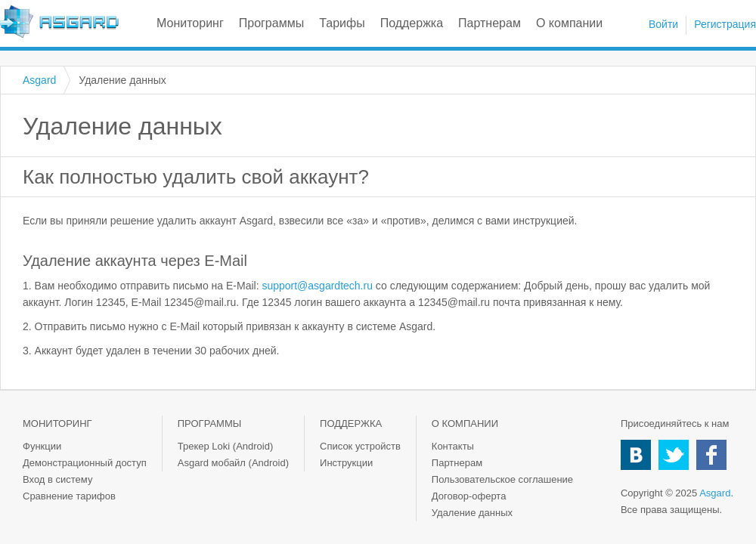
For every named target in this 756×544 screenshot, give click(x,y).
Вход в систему (57, 479)
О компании (569, 23)
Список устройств (360, 446)
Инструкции (346, 463)
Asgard (59, 22)
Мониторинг (190, 23)
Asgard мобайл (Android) (233, 463)
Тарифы (342, 23)
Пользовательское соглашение (502, 479)
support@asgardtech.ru (317, 286)
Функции (42, 446)
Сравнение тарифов (69, 496)
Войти (663, 24)
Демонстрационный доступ (85, 463)
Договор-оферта (469, 496)
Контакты (453, 446)
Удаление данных (472, 513)
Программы (271, 23)
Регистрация (725, 24)
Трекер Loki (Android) (226, 446)
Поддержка (412, 23)
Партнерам (490, 23)
